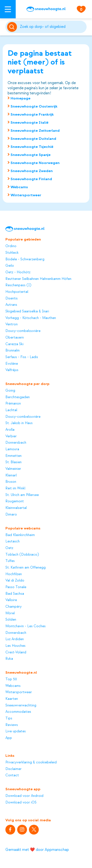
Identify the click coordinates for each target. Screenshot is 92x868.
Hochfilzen (14, 574)
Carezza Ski (14, 344)
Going (10, 391)
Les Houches (15, 646)
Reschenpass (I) (18, 285)
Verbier (11, 436)
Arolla (10, 430)
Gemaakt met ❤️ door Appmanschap (37, 850)
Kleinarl (11, 475)
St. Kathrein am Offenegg (26, 568)
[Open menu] (8, 9)
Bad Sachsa (15, 594)
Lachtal (11, 410)
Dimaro (11, 515)
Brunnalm (13, 351)
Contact (12, 775)
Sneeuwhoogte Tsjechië (32, 147)
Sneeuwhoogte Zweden (32, 171)
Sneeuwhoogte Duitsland (33, 139)
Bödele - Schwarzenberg (25, 259)
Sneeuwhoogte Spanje (31, 155)
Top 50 (11, 679)
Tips (9, 718)
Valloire (11, 600)
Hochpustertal (17, 292)
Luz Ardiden (15, 639)
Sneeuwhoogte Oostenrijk (34, 106)
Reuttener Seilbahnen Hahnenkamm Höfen (38, 279)
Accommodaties (18, 712)
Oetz (9, 548)
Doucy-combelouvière (23, 331)
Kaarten (12, 699)
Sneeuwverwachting (21, 705)
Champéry (13, 607)
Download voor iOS (21, 802)
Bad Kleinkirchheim (20, 535)
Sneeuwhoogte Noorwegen (35, 163)
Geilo (10, 266)
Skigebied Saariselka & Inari (27, 311)
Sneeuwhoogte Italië (30, 122)
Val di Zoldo (15, 581)
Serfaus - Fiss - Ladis (22, 357)
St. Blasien (13, 462)
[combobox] (52, 27)
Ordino (11, 246)
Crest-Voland (16, 652)
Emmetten (13, 456)
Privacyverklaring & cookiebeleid (31, 762)
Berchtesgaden (18, 397)
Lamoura (12, 449)
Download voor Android (24, 796)
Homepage (20, 98)
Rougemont (15, 501)
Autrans (11, 305)
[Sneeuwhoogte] (46, 9)
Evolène (12, 364)
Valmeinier (13, 469)
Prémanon (13, 404)
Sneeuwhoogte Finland (31, 179)
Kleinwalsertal (16, 508)
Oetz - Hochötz (18, 272)
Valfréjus (12, 370)
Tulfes (10, 561)
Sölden (11, 620)
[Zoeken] (52, 27)
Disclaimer (13, 769)
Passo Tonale (16, 587)
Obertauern (15, 338)
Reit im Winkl (15, 488)
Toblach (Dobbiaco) (22, 555)
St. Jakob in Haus (19, 423)
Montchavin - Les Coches (26, 626)
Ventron (12, 324)
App (9, 738)
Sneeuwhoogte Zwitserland (35, 131)
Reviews (12, 725)
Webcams (19, 187)
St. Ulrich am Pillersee (22, 495)
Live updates (16, 731)
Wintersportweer (26, 195)
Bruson (11, 482)
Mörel (10, 613)
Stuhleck (12, 253)
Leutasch (13, 541)
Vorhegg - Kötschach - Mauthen (31, 318)
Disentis (12, 298)
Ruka (9, 659)
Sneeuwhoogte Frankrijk (32, 114)
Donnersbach (16, 443)
